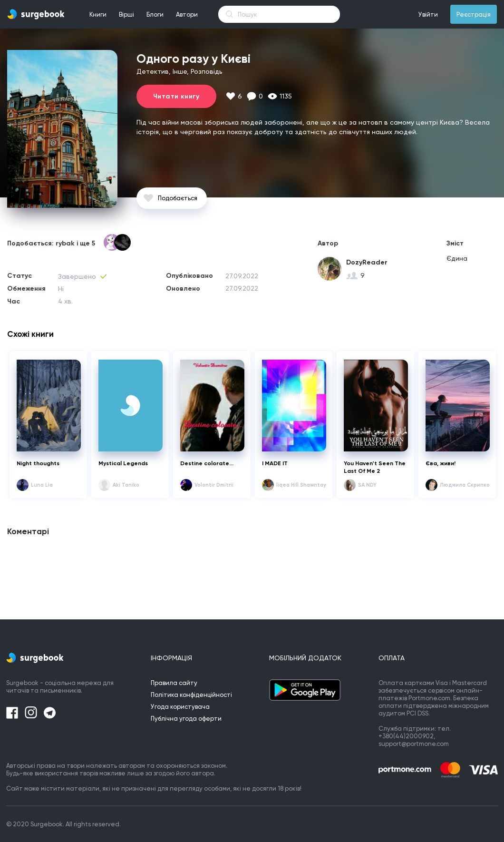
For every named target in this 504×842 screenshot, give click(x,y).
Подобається (178, 198)
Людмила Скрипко (465, 485)
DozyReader (367, 262)
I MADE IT (275, 463)
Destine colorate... (207, 463)
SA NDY (367, 485)
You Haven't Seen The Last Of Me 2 (375, 467)
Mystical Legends (124, 463)
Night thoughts (38, 463)
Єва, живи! (441, 463)
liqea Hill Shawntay (301, 485)
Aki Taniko (126, 485)
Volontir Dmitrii (214, 485)
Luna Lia (42, 485)
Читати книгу (176, 96)
